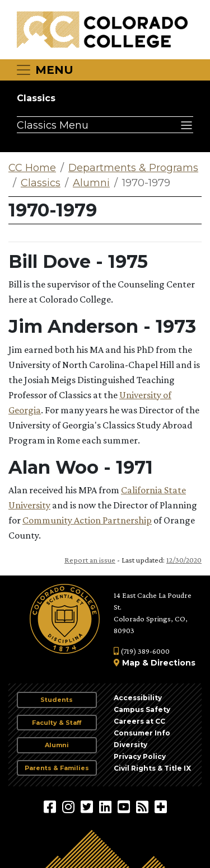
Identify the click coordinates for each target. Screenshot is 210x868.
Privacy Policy (140, 756)
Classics (36, 98)
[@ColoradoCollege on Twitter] (88, 806)
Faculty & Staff (57, 723)
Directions (173, 663)
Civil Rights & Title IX (152, 768)
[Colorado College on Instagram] (70, 806)
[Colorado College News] (144, 806)
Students (57, 700)
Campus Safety (142, 709)
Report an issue (90, 560)
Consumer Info (142, 733)
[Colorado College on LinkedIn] (107, 806)
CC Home (32, 168)
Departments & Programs (133, 168)
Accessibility (138, 698)
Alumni (91, 183)
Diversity (130, 745)
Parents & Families (57, 768)
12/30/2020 (184, 560)
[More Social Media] (161, 806)
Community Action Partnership (87, 520)
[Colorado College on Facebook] (51, 806)
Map (131, 663)
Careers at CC (139, 721)
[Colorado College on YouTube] (125, 806)
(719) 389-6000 (142, 651)
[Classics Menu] (105, 125)
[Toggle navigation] (44, 70)
